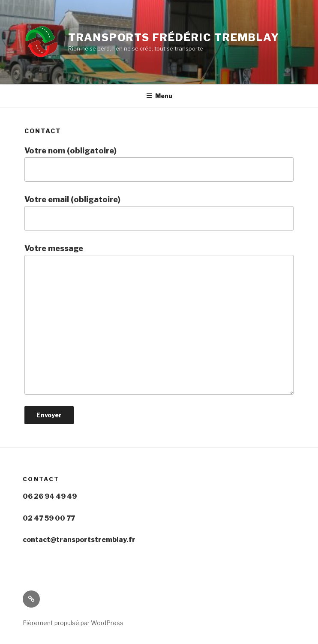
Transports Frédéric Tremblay (174, 37)
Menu (159, 96)
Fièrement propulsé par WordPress (73, 623)
